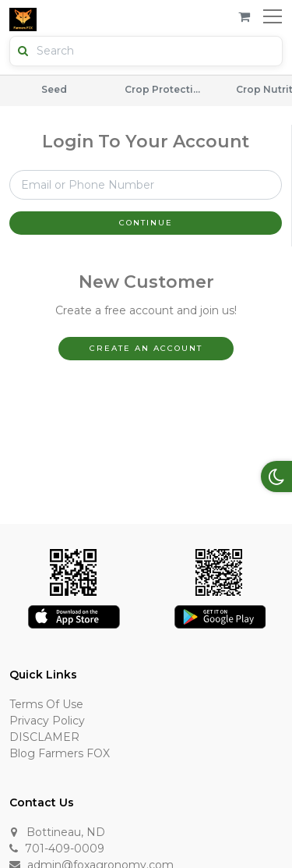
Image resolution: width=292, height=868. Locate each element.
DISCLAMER (44, 737)
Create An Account (146, 348)
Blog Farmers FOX (60, 753)
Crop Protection (164, 89)
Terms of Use (46, 704)
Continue (146, 223)
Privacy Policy (47, 721)
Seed (54, 89)
